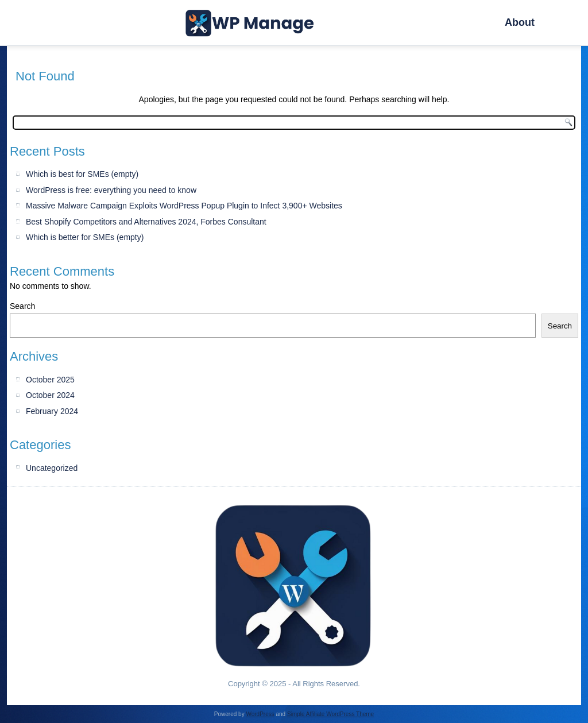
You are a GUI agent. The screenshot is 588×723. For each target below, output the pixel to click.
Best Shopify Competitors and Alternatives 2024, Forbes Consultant (146, 222)
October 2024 (50, 395)
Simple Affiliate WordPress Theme (330, 714)
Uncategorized (52, 468)
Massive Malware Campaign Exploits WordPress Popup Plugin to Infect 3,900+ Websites (184, 206)
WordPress (260, 714)
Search (22, 306)
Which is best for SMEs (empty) (82, 174)
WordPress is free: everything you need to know (111, 190)
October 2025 (50, 380)
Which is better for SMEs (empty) (85, 237)
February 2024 (52, 411)
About (520, 22)
